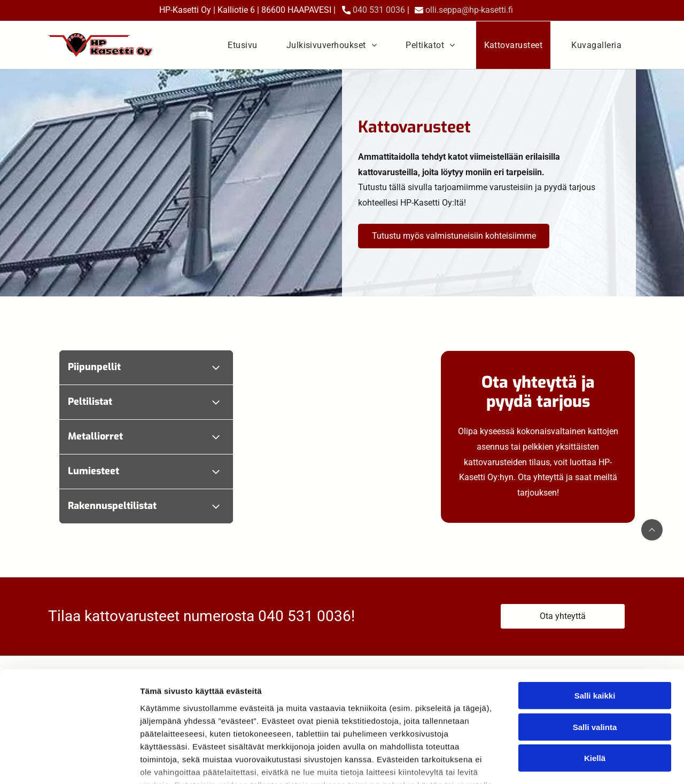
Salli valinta (595, 650)
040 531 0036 (379, 10)
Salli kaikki (595, 619)
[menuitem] (242, 45)
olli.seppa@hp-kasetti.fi (469, 10)
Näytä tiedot (572, 763)
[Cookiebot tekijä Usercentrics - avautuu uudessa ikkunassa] (69, 763)
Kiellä (595, 681)
